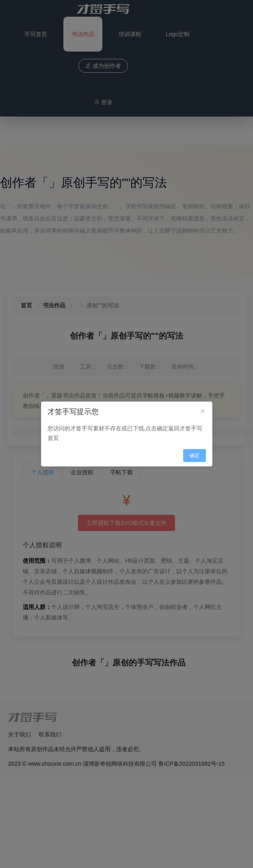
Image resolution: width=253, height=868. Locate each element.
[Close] (203, 412)
